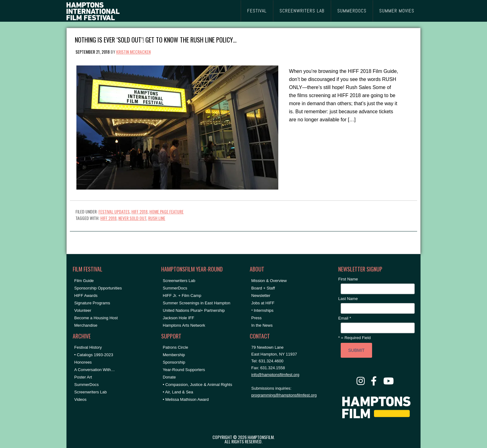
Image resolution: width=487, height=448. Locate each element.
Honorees (83, 362)
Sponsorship (174, 362)
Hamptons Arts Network (184, 325)
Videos (80, 399)
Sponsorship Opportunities (98, 288)
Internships (264, 310)
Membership (174, 355)
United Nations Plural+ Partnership (194, 310)
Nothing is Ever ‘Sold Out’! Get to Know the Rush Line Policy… (156, 39)
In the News (262, 325)
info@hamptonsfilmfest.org (275, 375)
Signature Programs (92, 303)
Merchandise (86, 325)
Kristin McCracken (133, 52)
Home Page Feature (166, 211)
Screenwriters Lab (91, 392)
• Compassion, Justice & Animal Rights (197, 385)
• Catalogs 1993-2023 (94, 355)
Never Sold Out (132, 218)
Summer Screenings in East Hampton (196, 303)
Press (256, 318)
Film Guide (84, 281)
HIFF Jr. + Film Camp (182, 296)
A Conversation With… (95, 370)
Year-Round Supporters (184, 370)
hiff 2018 (108, 218)
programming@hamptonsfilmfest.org (284, 395)
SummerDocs (86, 385)
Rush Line (157, 218)
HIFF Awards (86, 296)
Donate (169, 377)
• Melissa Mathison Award (186, 399)
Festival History (88, 347)
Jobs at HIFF (263, 303)
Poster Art (83, 377)
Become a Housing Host (96, 318)
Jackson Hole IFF (178, 318)
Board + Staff (263, 288)
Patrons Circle (175, 347)
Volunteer (83, 310)
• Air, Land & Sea (178, 392)
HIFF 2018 (139, 211)
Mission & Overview (269, 281)
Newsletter (261, 296)
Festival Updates (114, 211)
